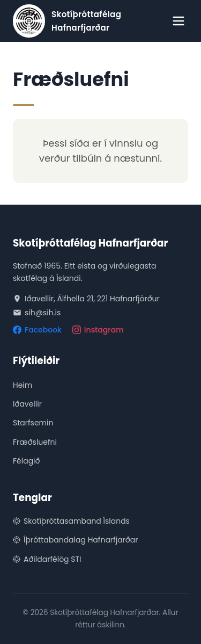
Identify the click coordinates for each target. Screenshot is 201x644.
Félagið (26, 461)
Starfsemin (33, 423)
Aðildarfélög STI (47, 559)
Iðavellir (27, 404)
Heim (23, 385)
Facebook (37, 330)
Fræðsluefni (35, 442)
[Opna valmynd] (178, 21)
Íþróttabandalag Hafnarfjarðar (75, 540)
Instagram (98, 330)
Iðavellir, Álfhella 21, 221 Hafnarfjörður (86, 299)
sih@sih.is (37, 313)
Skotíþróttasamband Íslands (71, 521)
